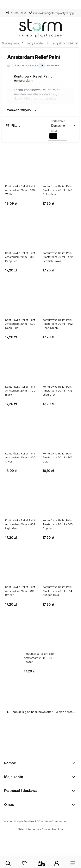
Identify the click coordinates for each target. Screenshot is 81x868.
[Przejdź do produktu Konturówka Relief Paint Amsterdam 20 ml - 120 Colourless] (59, 170)
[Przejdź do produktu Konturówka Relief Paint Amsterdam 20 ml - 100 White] (22, 170)
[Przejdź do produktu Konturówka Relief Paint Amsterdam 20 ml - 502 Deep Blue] (22, 304)
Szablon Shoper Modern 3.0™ (22, 821)
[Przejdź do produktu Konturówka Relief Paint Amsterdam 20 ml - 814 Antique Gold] (59, 571)
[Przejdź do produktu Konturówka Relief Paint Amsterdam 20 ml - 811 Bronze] (22, 571)
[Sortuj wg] (62, 126)
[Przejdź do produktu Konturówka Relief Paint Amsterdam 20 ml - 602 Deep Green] (59, 304)
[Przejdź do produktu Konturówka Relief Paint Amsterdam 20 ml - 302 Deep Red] (22, 237)
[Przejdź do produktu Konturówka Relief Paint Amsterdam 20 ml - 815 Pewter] (41, 638)
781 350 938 (18, 13)
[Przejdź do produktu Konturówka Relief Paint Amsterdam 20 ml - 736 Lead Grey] (59, 370)
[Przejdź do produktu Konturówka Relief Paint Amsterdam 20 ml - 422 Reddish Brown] (59, 237)
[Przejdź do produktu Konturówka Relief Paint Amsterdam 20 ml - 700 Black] (22, 370)
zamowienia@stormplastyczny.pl (54, 13)
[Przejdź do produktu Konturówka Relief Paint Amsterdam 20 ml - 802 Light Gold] (22, 504)
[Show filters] (23, 126)
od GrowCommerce (53, 821)
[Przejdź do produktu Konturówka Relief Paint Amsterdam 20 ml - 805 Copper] (59, 504)
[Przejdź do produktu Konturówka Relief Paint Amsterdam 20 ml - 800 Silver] (22, 437)
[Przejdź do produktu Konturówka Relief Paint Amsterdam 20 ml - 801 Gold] (59, 437)
